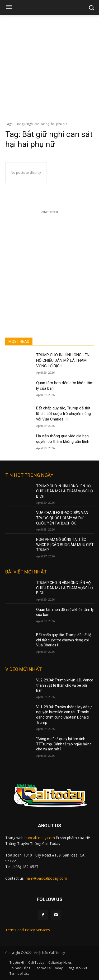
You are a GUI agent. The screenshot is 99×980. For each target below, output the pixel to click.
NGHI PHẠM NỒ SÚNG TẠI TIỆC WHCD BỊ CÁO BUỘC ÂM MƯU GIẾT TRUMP (65, 545)
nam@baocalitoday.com (46, 878)
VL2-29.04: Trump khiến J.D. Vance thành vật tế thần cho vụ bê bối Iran (65, 685)
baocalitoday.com (40, 838)
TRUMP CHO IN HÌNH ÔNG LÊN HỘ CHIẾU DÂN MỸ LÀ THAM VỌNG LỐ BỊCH (63, 360)
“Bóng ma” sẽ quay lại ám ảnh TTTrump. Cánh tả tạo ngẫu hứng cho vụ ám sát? (64, 744)
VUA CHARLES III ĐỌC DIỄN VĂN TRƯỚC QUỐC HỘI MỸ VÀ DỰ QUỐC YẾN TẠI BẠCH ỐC (62, 518)
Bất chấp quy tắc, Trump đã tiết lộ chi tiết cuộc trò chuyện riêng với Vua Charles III (63, 414)
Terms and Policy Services (28, 930)
